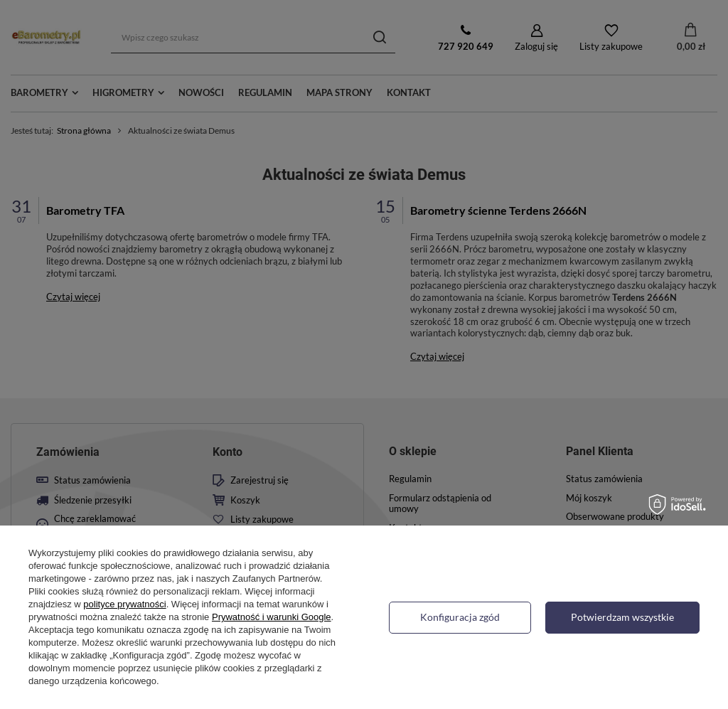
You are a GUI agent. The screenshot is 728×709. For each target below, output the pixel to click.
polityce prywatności (124, 604)
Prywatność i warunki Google (272, 617)
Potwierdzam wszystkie (622, 617)
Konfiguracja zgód (460, 617)
